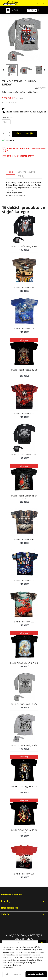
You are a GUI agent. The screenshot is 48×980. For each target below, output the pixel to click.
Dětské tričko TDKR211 (24, 288)
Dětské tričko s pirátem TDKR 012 (24, 371)
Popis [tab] (10, 172)
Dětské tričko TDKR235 (24, 539)
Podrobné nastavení (13, 974)
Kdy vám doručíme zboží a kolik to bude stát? (24, 150)
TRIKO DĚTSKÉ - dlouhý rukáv (24, 246)
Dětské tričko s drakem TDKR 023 (24, 497)
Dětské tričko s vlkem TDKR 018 (24, 663)
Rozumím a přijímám (36, 974)
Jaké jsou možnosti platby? (18, 156)
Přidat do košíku (24, 134)
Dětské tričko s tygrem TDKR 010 (24, 788)
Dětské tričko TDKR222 (24, 622)
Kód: (37, 88)
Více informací (8, 968)
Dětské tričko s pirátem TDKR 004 (24, 831)
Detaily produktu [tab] (26, 172)
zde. (20, 965)
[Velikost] (6, 122)
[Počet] (5, 134)
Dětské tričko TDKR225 (24, 329)
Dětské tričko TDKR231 (24, 874)
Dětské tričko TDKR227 (24, 414)
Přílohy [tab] (21, 176)
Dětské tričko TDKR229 (24, 581)
